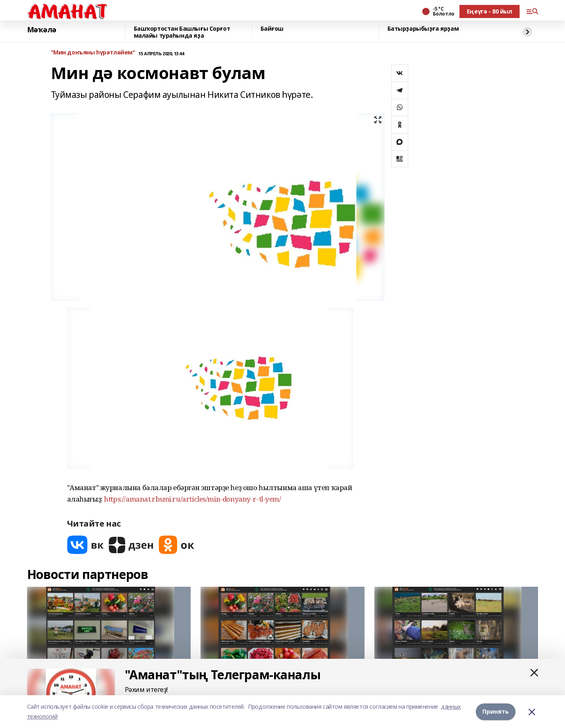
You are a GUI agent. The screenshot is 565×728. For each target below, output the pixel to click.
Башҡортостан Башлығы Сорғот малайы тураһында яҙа (182, 32)
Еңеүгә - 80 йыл (490, 11)
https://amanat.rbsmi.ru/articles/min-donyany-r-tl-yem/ (192, 499)
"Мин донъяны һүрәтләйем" (93, 53)
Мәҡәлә (42, 30)
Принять (496, 711)
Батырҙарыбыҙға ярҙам (423, 29)
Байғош (272, 29)
